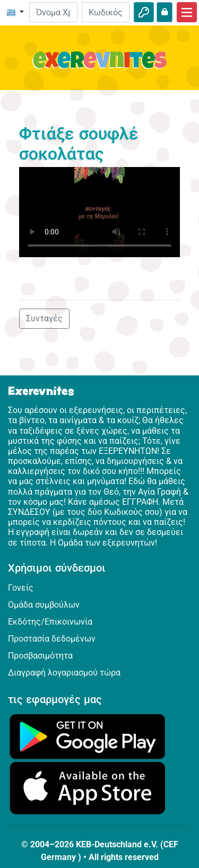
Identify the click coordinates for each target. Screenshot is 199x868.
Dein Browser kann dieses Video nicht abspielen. (99, 212)
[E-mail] (53, 12)
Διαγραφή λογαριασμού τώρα (64, 673)
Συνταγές (44, 318)
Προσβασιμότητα (40, 656)
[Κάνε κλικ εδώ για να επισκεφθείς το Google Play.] (88, 736)
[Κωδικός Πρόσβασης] (106, 12)
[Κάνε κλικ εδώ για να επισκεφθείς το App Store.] (88, 788)
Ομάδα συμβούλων (44, 605)
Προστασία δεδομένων (52, 639)
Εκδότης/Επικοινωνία (50, 622)
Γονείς (21, 588)
